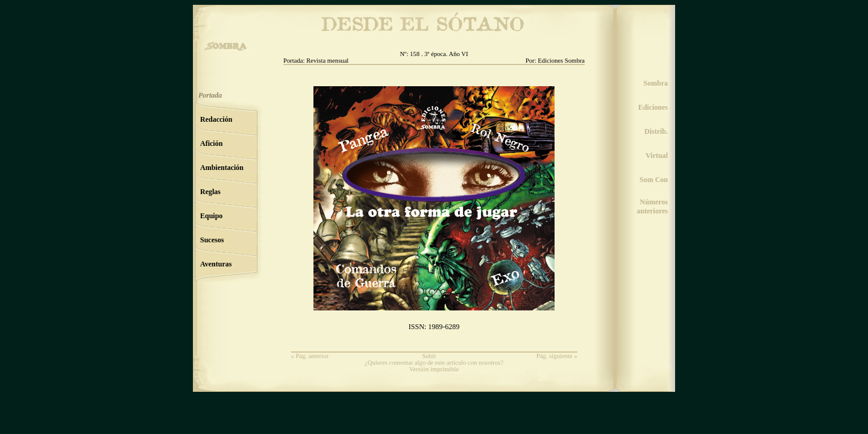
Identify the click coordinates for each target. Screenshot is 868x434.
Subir (429, 356)
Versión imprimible (434, 369)
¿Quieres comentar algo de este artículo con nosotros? (434, 363)
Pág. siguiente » (557, 356)
